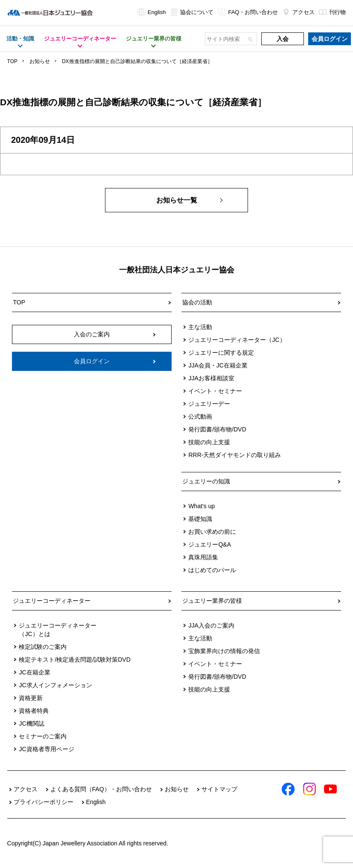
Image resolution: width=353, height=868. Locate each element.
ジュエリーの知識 (206, 481)
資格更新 (31, 698)
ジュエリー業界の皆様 (212, 601)
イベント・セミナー (215, 391)
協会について (192, 12)
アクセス (298, 12)
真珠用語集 (203, 557)
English (152, 12)
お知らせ (40, 61)
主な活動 (200, 327)
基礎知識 (200, 519)
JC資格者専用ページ (46, 749)
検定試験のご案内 (43, 647)
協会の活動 (197, 302)
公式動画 (200, 417)
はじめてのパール (212, 570)
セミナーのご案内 (43, 736)
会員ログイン (330, 39)
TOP (12, 61)
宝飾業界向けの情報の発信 (224, 651)
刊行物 (332, 12)
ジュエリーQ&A (210, 544)
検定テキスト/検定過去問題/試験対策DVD (74, 660)
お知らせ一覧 (177, 200)
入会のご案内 (92, 334)
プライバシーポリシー (44, 802)
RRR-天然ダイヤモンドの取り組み (235, 455)
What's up (201, 506)
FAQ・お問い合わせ (248, 12)
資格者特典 (34, 711)
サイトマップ (219, 789)
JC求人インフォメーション (55, 685)
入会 (283, 39)
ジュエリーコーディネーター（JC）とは (58, 630)
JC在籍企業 (34, 672)
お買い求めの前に (212, 532)
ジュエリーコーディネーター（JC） (237, 340)
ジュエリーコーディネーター (52, 601)
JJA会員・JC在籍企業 (218, 365)
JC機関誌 (31, 723)
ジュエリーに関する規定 (221, 353)
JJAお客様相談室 (211, 378)
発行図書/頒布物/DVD (217, 429)
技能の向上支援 (209, 442)
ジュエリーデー (209, 404)
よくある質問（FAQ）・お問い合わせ (101, 789)
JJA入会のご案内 (211, 625)
